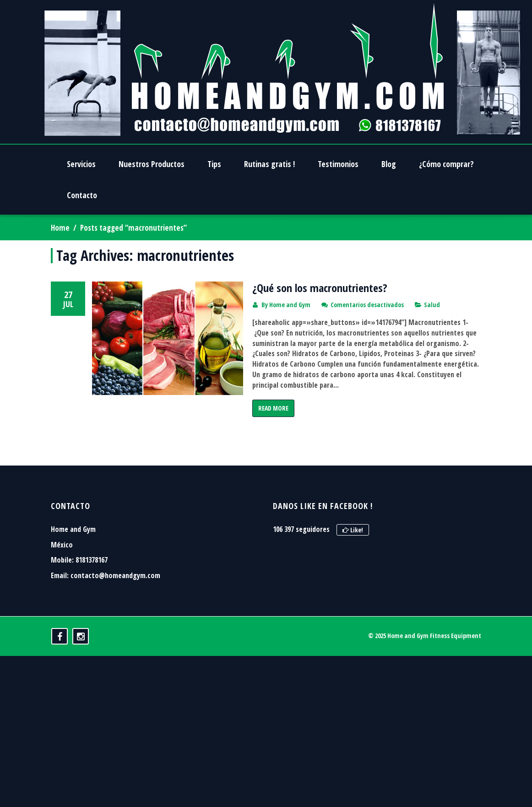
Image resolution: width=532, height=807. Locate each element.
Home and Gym (290, 305)
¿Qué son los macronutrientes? (320, 288)
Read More (273, 408)
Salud (432, 305)
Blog (389, 164)
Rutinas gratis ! (269, 164)
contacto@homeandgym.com (115, 615)
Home (60, 228)
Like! (353, 570)
